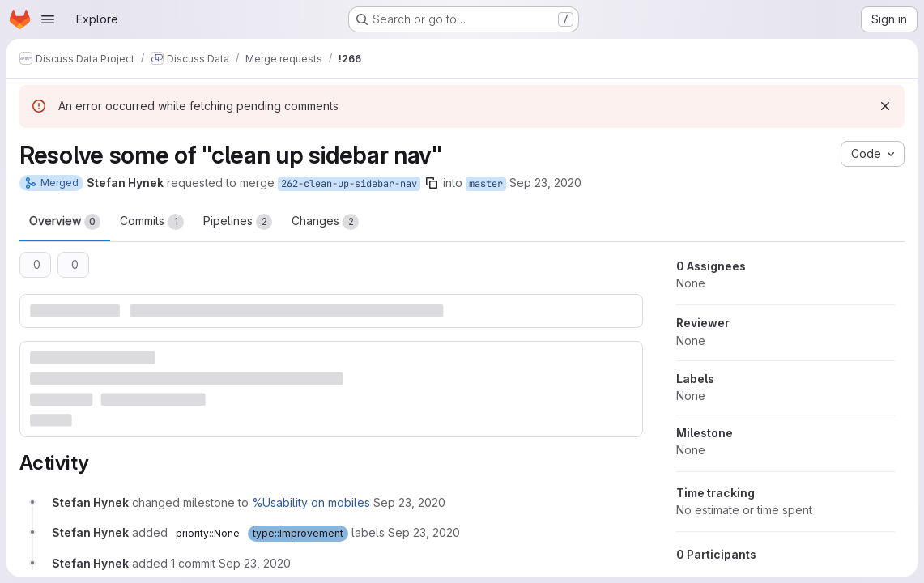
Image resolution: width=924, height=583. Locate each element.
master (486, 184)
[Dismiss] (885, 106)
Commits (152, 222)
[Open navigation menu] (48, 19)
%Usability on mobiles (311, 502)
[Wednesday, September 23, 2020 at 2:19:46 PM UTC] (409, 502)
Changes (325, 222)
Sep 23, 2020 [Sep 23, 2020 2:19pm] (545, 183)
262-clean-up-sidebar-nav (349, 184)
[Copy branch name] (432, 183)
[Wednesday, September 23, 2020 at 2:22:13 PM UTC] (255, 563)
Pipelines (238, 222)
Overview (65, 222)
